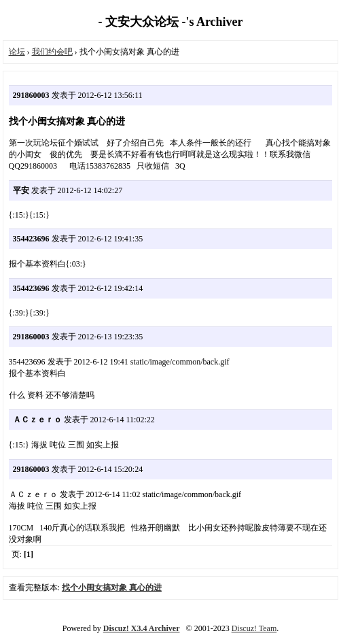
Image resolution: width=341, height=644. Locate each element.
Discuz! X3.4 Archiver (142, 628)
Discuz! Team (254, 628)
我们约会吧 (52, 52)
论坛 (17, 52)
